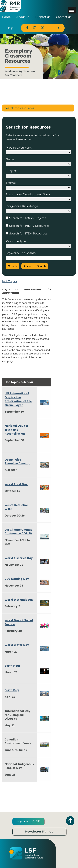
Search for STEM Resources (28, 233)
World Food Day (16, 484)
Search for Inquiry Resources (29, 226)
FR (57, 28)
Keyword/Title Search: (21, 253)
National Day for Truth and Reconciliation (16, 430)
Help (10, 28)
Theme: (11, 183)
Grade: (10, 159)
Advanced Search (35, 266)
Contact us (64, 17)
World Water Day (17, 645)
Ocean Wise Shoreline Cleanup (17, 462)
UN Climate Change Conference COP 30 (18, 532)
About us (23, 17)
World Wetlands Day (19, 600)
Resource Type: (16, 241)
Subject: (11, 171)
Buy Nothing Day (17, 579)
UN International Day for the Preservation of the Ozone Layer (18, 399)
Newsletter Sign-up (39, 832)
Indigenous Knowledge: (22, 206)
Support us (42, 17)
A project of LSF (28, 821)
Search (12, 266)
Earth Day (12, 690)
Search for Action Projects (27, 218)
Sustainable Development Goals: (28, 194)
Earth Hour (12, 666)
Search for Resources (19, 108)
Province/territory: (19, 148)
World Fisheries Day (19, 558)
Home (6, 17)
